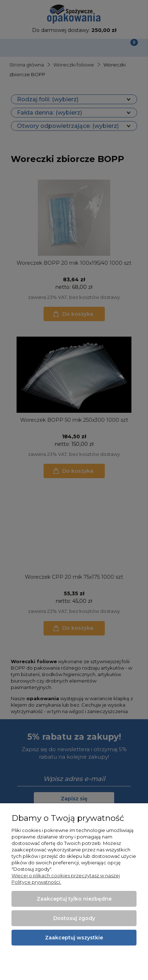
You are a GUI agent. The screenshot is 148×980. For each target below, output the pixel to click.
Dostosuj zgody (74, 918)
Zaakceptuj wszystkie (74, 938)
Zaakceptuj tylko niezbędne (74, 899)
